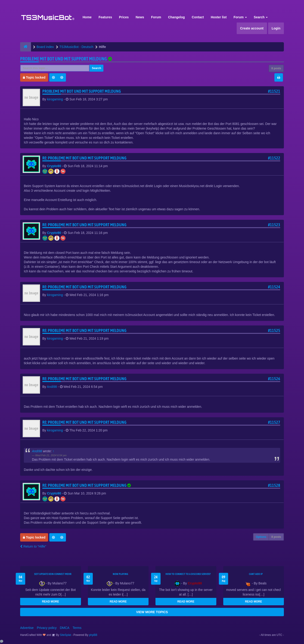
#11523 (274, 225)
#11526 (274, 379)
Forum (156, 17)
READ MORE (51, 602)
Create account (252, 28)
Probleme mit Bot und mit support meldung (64, 59)
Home (87, 17)
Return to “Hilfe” (33, 546)
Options (261, 537)
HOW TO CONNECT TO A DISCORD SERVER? (188, 574)
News (140, 17)
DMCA (65, 628)
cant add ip (256, 574)
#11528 (274, 485)
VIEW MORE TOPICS (152, 612)
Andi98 (52, 387)
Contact (198, 17)
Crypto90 (54, 166)
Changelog (176, 17)
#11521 (274, 91)
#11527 (274, 422)
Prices (124, 17)
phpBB (93, 635)
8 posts (276, 68)
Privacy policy (47, 628)
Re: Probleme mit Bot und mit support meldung (84, 158)
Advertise (27, 628)
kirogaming (55, 99)
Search (261, 17)
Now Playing (121, 574)
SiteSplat (65, 635)
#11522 (274, 158)
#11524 (274, 287)
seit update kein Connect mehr (53, 574)
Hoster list (219, 17)
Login (276, 28)
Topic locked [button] (34, 77)
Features (105, 17)
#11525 (274, 330)
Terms (77, 628)
